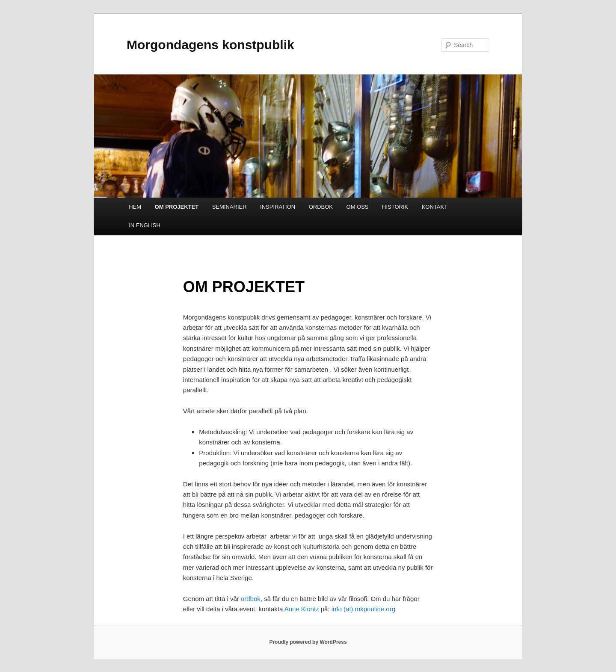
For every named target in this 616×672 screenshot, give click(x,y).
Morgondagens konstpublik (210, 45)
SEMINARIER (230, 207)
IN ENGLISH (145, 225)
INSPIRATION (278, 207)
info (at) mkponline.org (363, 609)
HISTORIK (395, 207)
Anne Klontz (303, 609)
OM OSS (358, 207)
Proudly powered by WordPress (308, 642)
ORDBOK (321, 207)
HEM (135, 207)
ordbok (251, 599)
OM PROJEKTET (177, 207)
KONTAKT (435, 207)
